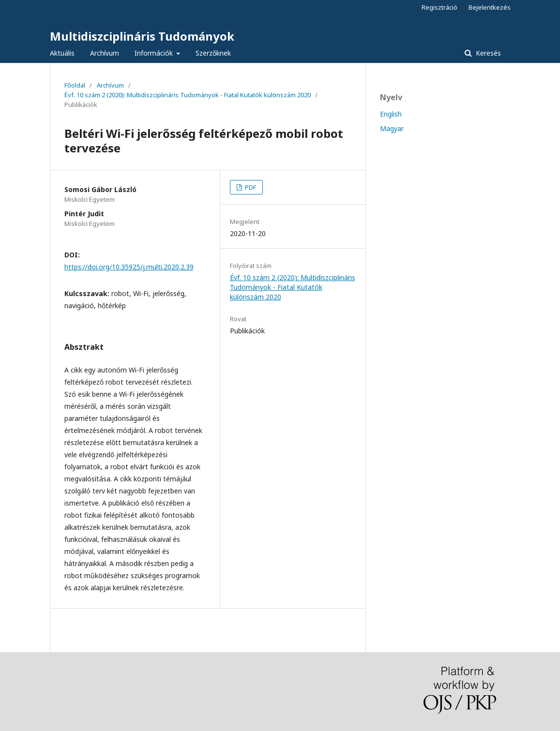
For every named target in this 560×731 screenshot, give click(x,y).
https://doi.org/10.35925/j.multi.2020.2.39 (129, 267)
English (391, 114)
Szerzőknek (213, 53)
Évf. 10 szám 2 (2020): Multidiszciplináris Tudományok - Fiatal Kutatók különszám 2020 (188, 95)
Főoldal (75, 85)
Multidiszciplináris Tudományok (142, 36)
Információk (155, 53)
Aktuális (62, 53)
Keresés (487, 53)
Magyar (392, 128)
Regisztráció (439, 7)
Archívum (105, 53)
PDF (250, 187)
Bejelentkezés (490, 7)
